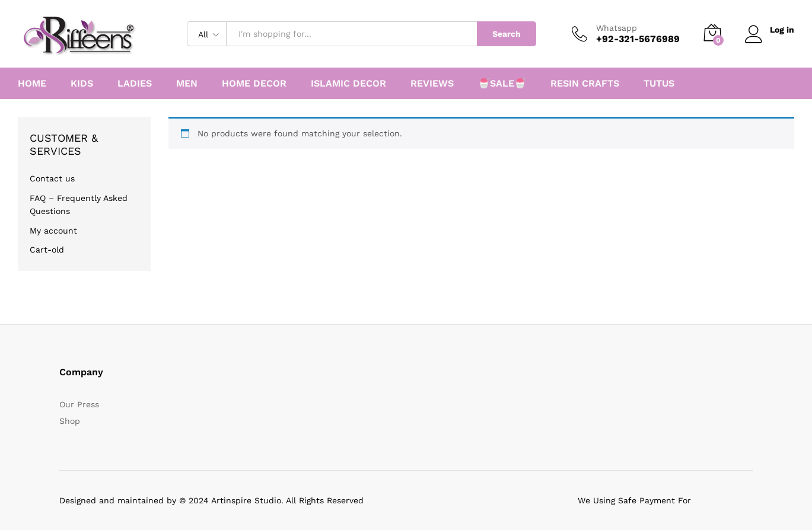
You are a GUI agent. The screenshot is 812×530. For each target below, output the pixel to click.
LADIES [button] (135, 84)
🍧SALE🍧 (502, 84)
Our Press (79, 404)
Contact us (52, 178)
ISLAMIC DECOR (348, 84)
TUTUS (659, 84)
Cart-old (47, 250)
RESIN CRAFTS (585, 84)
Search (507, 34)
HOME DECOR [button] (254, 84)
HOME (32, 84)
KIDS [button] (82, 84)
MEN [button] (187, 84)
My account (53, 231)
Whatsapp (617, 28)
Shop (70, 421)
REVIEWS (432, 84)
